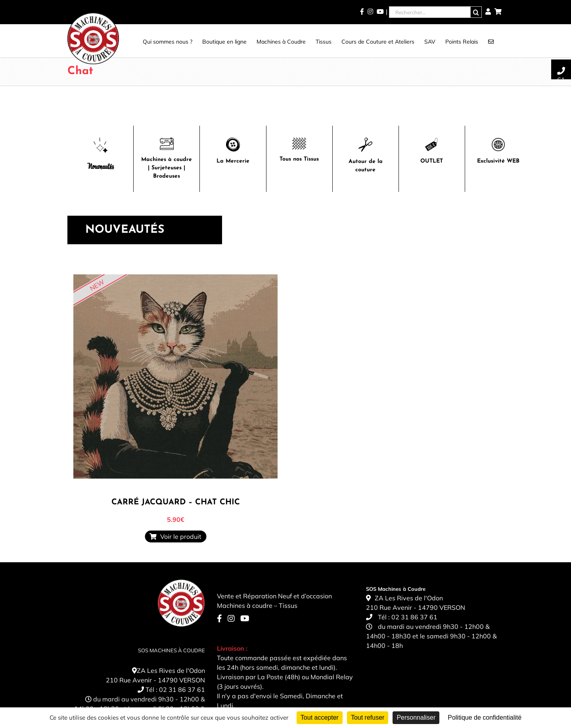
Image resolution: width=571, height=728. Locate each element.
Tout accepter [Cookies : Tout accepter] (320, 717)
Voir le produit (175, 536)
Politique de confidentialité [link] (485, 717)
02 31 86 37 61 (182, 690)
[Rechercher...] (430, 12)
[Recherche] (476, 12)
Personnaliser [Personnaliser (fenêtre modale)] (416, 717)
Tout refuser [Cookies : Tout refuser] (368, 717)
